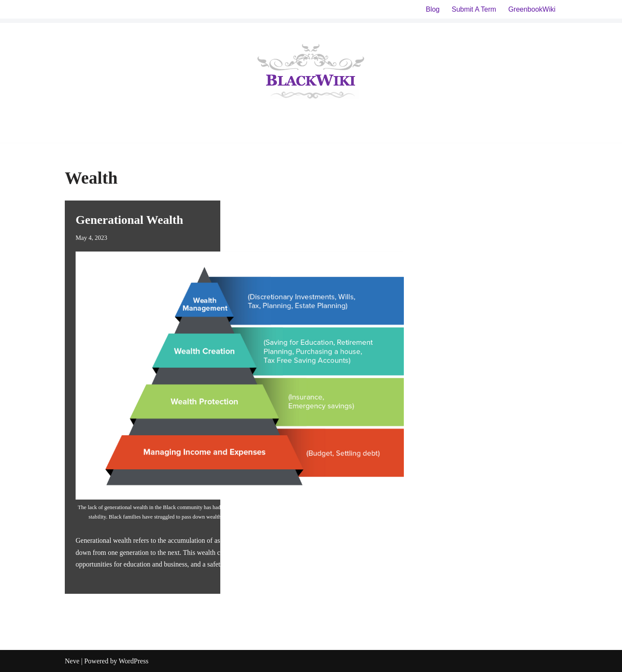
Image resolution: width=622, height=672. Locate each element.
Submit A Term (474, 9)
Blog (433, 9)
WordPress (134, 661)
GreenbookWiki (532, 9)
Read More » (314, 564)
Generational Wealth (129, 220)
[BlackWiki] (311, 73)
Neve (72, 661)
